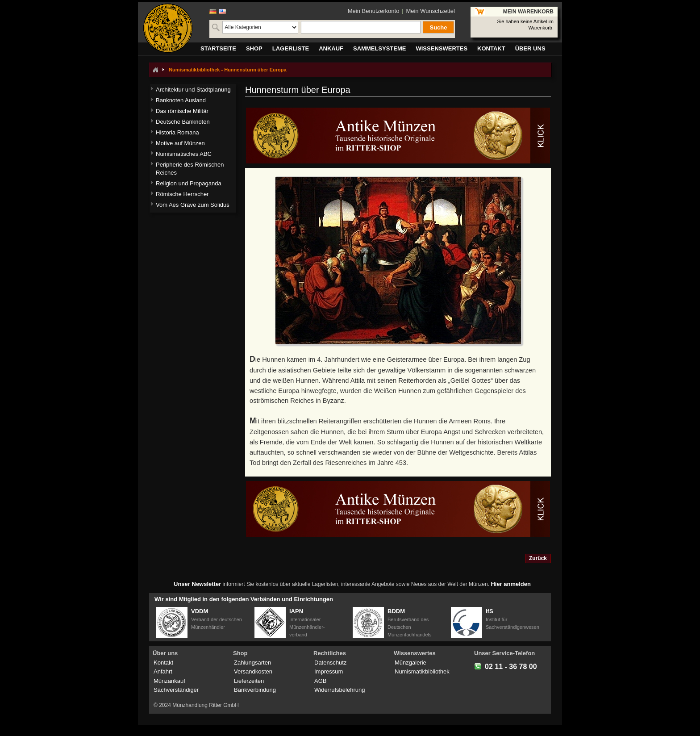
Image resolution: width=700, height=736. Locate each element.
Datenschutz (330, 663)
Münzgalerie (410, 663)
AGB (320, 681)
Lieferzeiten (249, 681)
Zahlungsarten (252, 663)
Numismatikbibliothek (422, 671)
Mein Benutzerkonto (374, 11)
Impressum (329, 671)
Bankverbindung (255, 690)
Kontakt (163, 663)
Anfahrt (163, 671)
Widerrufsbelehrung (340, 690)
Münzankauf (169, 681)
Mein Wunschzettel (430, 11)
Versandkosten (253, 671)
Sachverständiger (176, 690)
